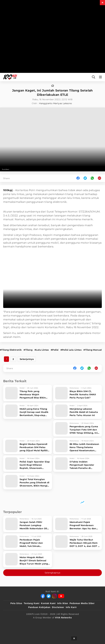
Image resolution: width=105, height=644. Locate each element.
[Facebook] (43, 596)
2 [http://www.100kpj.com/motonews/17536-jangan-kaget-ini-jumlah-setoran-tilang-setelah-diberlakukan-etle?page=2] (13, 359)
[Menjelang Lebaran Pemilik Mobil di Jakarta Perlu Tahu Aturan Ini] (78, 411)
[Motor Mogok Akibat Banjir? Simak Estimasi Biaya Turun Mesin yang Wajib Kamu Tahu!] (28, 559)
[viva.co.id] (16, 623)
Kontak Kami (48, 603)
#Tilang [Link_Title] (28, 350)
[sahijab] (43, 623)
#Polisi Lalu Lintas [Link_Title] (71, 350)
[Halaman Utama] (10, 77)
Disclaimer (58, 607)
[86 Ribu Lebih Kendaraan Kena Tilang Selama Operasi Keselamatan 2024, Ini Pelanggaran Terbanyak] (78, 446)
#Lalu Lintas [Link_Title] (42, 350)
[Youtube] (61, 596)
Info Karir (71, 607)
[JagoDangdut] (67, 629)
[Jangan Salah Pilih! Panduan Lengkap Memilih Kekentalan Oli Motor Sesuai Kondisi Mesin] (28, 524)
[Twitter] (49, 596)
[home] (53, 86)
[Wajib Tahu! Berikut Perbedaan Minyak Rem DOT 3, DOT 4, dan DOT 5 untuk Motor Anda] (78, 542)
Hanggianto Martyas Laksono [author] (55, 103)
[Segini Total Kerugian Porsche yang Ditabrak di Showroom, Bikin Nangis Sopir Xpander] (28, 481)
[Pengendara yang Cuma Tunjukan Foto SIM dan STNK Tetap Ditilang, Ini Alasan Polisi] (78, 428)
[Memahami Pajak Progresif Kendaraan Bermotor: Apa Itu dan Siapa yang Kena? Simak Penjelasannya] (78, 524)
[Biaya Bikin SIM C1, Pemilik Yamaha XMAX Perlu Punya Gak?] (78, 393)
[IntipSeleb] (51, 629)
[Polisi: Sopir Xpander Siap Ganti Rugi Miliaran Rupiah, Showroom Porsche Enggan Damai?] (28, 464)
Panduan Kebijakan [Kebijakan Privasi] (39, 607)
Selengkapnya (52, 573)
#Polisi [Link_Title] (55, 350)
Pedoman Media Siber (82, 603)
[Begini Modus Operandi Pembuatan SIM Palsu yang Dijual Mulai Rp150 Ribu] (28, 446)
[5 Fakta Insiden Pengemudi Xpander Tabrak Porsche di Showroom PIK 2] (78, 464)
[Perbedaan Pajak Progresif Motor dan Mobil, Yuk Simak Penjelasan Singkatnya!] (28, 542)
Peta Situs (16, 603)
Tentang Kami (32, 603)
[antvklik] (37, 629)
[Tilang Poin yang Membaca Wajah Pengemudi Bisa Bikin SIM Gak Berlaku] (28, 393)
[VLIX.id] (57, 623)
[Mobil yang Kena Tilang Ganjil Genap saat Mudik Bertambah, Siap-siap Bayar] (28, 411)
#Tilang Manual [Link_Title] (93, 350)
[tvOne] (81, 623)
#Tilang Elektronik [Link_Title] (11, 350)
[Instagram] (54, 596)
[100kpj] (30, 623)
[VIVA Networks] (63, 618)
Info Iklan (63, 603)
